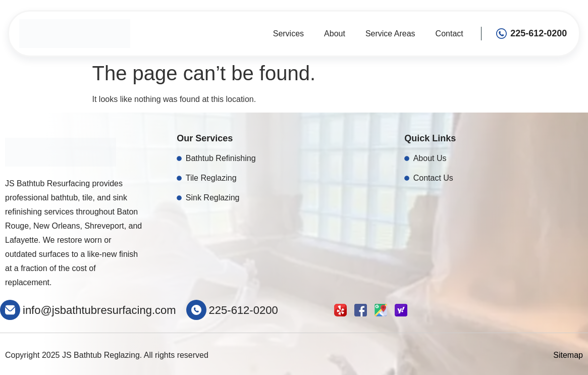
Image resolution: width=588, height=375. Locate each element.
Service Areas (390, 34)
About (335, 34)
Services (288, 34)
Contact (449, 34)
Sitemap (568, 355)
